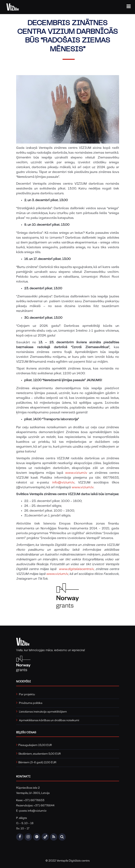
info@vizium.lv (63, 483)
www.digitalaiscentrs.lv (76, 569)
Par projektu (27, 694)
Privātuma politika (31, 703)
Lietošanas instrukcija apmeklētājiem (43, 712)
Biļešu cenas (26, 732)
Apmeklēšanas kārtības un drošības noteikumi (49, 720)
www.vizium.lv (76, 473)
